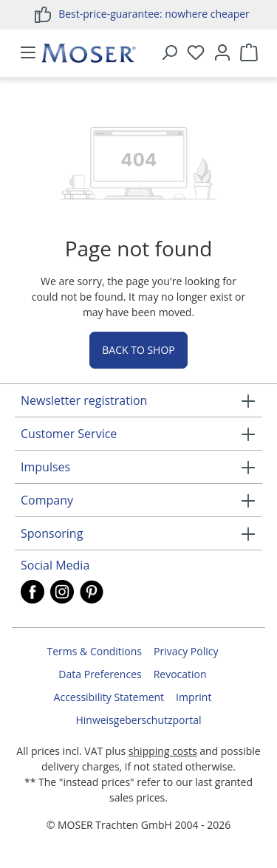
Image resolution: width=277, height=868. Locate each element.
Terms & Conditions (95, 651)
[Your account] (222, 53)
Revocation (180, 674)
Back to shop (138, 350)
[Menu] (28, 53)
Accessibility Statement (109, 697)
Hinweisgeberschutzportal (138, 720)
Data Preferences (100, 674)
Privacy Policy (186, 651)
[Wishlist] (196, 53)
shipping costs (163, 751)
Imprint (194, 697)
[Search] (169, 53)
